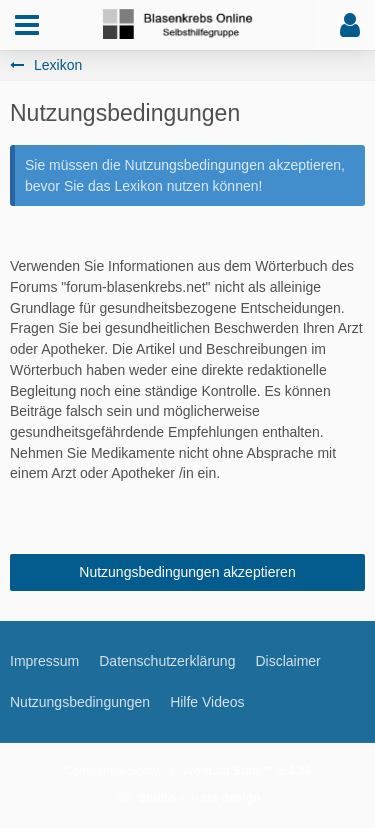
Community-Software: (187, 771)
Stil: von (187, 798)
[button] (27, 25)
